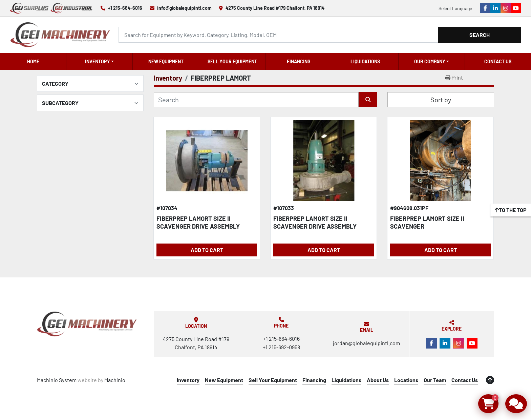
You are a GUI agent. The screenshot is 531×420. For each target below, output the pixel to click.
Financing (299, 61)
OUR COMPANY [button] (430, 61)
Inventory (98, 61)
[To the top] (511, 210)
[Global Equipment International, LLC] (87, 324)
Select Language (455, 8)
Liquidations (365, 61)
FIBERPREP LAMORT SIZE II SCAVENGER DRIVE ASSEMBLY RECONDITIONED (198, 226)
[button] (99, 61)
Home (33, 61)
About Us (378, 380)
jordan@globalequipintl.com (366, 343)
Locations (406, 380)
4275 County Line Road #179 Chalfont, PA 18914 (275, 8)
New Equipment (166, 61)
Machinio (115, 380)
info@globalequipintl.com (184, 8)
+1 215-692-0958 (281, 347)
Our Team (435, 380)
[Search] (278, 35)
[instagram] (506, 8)
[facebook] (485, 8)
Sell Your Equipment (232, 61)
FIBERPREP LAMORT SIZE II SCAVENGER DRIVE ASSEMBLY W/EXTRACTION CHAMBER (315, 226)
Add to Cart (207, 250)
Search (480, 35)
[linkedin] (495, 8)
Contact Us (498, 61)
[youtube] (516, 8)
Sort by (441, 100)
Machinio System (57, 380)
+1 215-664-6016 (125, 8)
